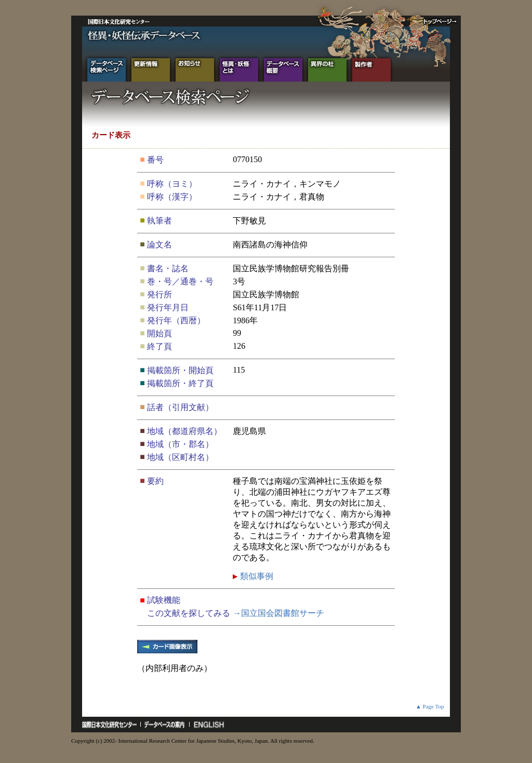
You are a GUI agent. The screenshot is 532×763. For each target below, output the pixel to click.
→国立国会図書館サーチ (278, 613)
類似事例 (256, 576)
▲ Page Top (430, 706)
